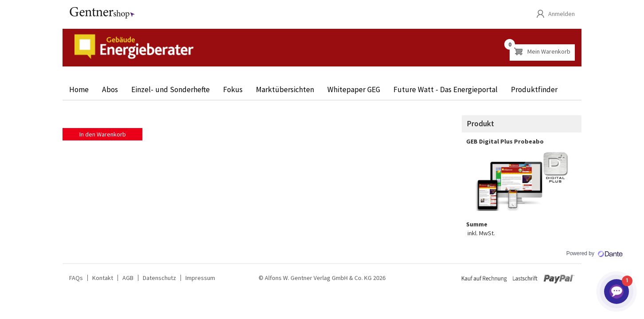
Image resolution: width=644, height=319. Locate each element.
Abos (110, 89)
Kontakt (103, 278)
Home (79, 89)
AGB (128, 278)
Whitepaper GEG (354, 89)
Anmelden (562, 14)
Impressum (200, 278)
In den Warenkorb (103, 134)
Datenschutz (159, 278)
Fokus (233, 89)
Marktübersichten (285, 89)
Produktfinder (534, 89)
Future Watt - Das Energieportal (446, 89)
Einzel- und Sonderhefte (171, 89)
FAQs (76, 278)
